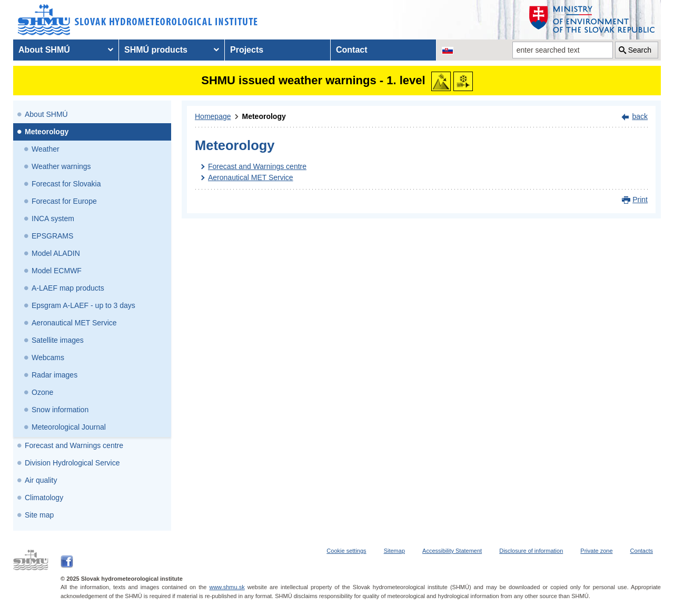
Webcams (48, 357)
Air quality (41, 480)
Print (640, 200)
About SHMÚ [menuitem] (44, 50)
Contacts (642, 551)
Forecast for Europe (64, 201)
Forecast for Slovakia (66, 184)
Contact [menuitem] (352, 50)
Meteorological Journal (69, 427)
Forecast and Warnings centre (74, 445)
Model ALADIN (56, 253)
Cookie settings (346, 551)
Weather (46, 149)
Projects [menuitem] (247, 50)
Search (640, 50)
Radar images (54, 375)
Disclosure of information (531, 551)
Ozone (42, 392)
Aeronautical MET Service (74, 323)
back (640, 116)
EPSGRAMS (52, 236)
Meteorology (47, 132)
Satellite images (58, 340)
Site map (39, 515)
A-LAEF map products (68, 288)
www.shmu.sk (227, 587)
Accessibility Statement (452, 551)
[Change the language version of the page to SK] (448, 50)
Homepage (213, 116)
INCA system (53, 218)
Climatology (44, 498)
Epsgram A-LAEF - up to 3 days (83, 305)
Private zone (596, 551)
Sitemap (394, 551)
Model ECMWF (57, 271)
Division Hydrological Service (72, 463)
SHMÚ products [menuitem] (156, 50)
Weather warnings (61, 166)
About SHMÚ (46, 114)
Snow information (60, 410)
